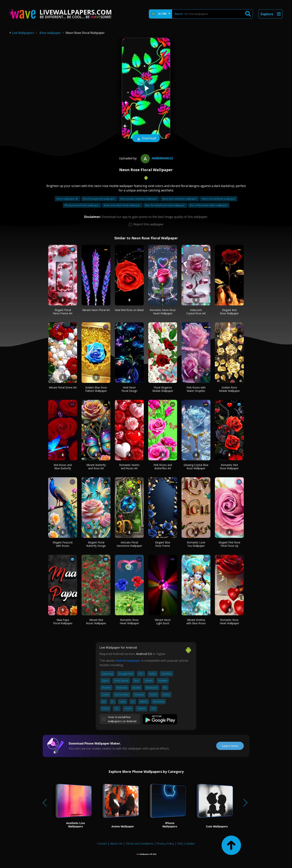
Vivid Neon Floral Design (129, 389)
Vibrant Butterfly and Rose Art (96, 467)
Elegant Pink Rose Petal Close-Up (229, 544)
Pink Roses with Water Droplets (196, 389)
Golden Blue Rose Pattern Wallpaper (96, 389)
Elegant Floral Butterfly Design (96, 544)
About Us (116, 843)
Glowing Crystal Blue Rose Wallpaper (196, 467)
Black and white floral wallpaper (122, 205)
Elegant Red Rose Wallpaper (229, 312)
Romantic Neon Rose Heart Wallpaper (163, 312)
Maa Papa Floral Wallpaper (63, 622)
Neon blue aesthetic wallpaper (180, 199)
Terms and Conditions (139, 843)
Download (146, 139)
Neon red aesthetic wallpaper (219, 199)
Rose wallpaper (50, 33)
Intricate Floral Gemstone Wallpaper (129, 544)
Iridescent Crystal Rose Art (196, 312)
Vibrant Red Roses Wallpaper (96, 622)
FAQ (180, 843)
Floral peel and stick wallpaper (82, 205)
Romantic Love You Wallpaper (196, 544)
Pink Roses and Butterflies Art (163, 467)
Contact (102, 843)
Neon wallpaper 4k (68, 199)
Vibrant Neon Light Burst (163, 622)
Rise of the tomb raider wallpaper (209, 205)
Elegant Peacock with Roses (63, 544)
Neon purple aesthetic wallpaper (139, 199)
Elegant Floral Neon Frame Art (63, 312)
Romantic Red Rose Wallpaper (229, 467)
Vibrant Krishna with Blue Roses (196, 622)
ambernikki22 (156, 158)
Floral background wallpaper (99, 199)
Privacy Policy (165, 843)
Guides (190, 843)
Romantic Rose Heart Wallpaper (129, 622)
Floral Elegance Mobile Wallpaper (163, 389)
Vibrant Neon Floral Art (96, 310)
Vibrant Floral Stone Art (63, 387)
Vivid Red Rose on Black (129, 310)
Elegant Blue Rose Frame (163, 544)
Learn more (230, 746)
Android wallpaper (128, 661)
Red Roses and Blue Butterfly (63, 467)
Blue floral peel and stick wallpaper (165, 205)
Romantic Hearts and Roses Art (129, 467)
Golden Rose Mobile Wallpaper (229, 389)
